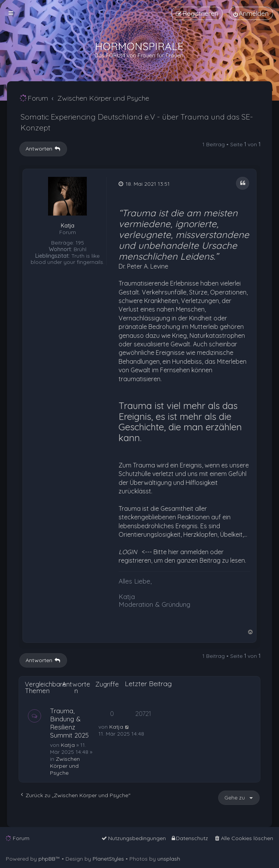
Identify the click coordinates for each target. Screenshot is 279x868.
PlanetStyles (108, 859)
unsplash (169, 859)
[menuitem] (251, 13)
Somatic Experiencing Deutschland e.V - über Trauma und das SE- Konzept (137, 122)
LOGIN (128, 552)
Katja (68, 226)
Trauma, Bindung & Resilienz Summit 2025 (69, 723)
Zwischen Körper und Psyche (65, 766)
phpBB (47, 859)
